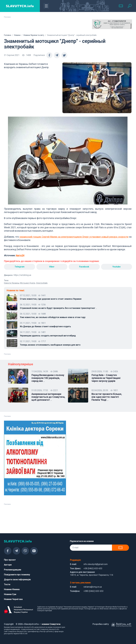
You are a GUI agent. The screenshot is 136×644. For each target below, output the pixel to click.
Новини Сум (10, 594)
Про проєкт (10, 560)
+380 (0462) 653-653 (93, 591)
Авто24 (20, 255)
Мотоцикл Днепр (28, 283)
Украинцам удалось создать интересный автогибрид (48, 336)
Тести (7, 584)
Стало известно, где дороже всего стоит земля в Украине (51, 299)
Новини (17, 35)
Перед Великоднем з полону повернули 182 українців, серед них (48, 378)
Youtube (116, 267)
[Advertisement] (24, 26)
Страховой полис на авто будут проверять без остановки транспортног (58, 308)
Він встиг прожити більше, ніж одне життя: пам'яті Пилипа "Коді (107, 397)
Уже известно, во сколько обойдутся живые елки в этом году (53, 317)
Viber (52, 267)
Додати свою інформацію (17, 580)
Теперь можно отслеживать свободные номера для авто (50, 345)
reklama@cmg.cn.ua (93, 587)
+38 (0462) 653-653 (93, 568)
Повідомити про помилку (17, 575)
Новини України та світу (34, 35)
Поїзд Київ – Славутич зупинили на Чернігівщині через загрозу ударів (106, 378)
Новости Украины (12, 283)
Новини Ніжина (12, 589)
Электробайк (42, 283)
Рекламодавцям (13, 570)
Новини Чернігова (13, 599)
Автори (8, 565)
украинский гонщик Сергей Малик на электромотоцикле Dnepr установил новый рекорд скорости (74, 237)
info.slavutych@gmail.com (96, 564)
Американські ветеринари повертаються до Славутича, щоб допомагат (48, 397)
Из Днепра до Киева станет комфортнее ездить (45, 326)
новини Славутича (51, 624)
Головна (8, 35)
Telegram (20, 267)
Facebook (84, 267)
